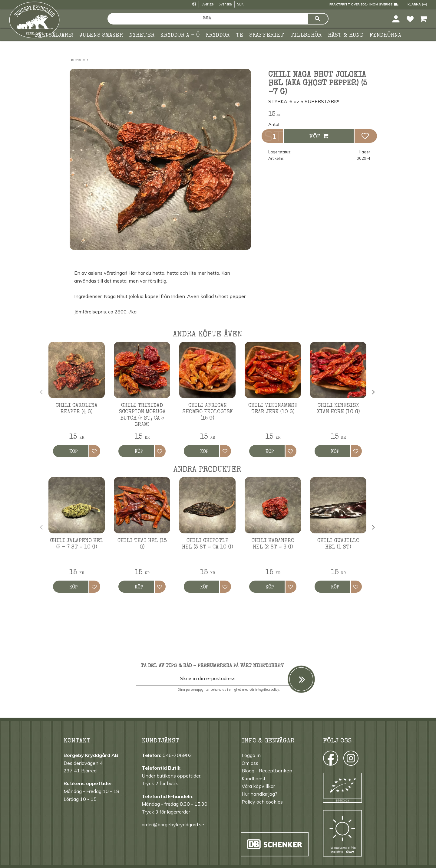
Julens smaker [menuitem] (101, 35)
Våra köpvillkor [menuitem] (258, 786)
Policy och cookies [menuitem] (262, 802)
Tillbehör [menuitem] (306, 35)
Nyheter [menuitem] (142, 35)
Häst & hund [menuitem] (346, 35)
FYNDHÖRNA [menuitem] (385, 35)
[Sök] (318, 19)
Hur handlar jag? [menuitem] (259, 794)
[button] (410, 19)
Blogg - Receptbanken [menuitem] (267, 771)
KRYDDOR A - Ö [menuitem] (180, 35)
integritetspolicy (267, 689)
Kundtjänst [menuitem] (254, 778)
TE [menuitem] (240, 35)
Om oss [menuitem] (250, 763)
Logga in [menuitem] (251, 755)
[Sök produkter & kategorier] (207, 19)
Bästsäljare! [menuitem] (54, 35)
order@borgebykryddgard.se (173, 824)
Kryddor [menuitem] (218, 35)
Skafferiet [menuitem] (267, 35)
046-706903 (177, 755)
